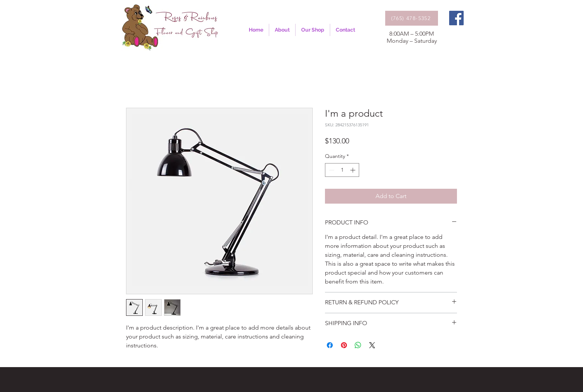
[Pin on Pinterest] (344, 345)
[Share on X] (372, 345)
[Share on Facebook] (330, 345)
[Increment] (353, 170)
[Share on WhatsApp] (358, 345)
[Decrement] (331, 170)
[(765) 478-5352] (412, 18)
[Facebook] (456, 18)
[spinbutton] (342, 170)
